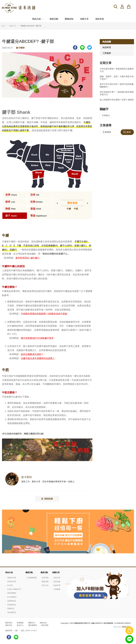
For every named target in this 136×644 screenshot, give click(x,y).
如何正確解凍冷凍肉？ (32, 354)
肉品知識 (107, 42)
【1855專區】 (12, 597)
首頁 (3, 26)
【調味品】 (11, 609)
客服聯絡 (20, 623)
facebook (9, 637)
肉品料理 (107, 47)
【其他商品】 (12, 612)
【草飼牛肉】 (12, 581)
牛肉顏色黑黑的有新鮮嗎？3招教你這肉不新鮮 (44, 314)
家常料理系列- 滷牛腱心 (27, 258)
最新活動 (54, 19)
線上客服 (129, 639)
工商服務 (107, 53)
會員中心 (20, 625)
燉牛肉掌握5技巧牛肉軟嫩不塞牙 (37, 338)
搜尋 (116, 7)
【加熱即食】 (12, 605)
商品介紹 (36, 19)
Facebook (75, 47)
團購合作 (32, 623)
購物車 (130, 7)
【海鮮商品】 (12, 601)
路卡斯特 (20, 48)
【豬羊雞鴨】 (12, 593)
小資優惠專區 (32, 578)
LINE (82, 47)
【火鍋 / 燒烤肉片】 (14, 589)
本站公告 (45, 585)
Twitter (90, 47)
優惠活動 (29, 572)
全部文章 (57, 578)
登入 (122, 7)
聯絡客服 (100, 19)
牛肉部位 (106, 115)
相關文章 (84, 19)
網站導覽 (45, 625)
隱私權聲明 (33, 625)
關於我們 (9, 623)
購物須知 (69, 19)
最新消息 (9, 625)
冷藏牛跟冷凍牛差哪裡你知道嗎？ (38, 358)
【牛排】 (10, 585)
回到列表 (49, 499)
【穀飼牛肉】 (12, 578)
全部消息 (45, 578)
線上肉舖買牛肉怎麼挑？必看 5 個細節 (117, 100)
